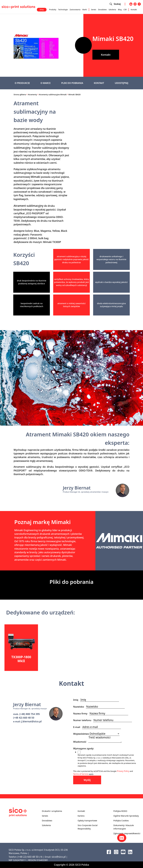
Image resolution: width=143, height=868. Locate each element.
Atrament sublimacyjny (28, 206)
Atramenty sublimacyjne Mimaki (53, 94)
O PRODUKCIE (22, 83)
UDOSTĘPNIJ (121, 83)
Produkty (53, 10)
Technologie (63, 10)
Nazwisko (80, 707)
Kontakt (134, 10)
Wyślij (87, 780)
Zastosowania (75, 10)
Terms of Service (81, 774)
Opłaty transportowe (87, 821)
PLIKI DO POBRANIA (72, 83)
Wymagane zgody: (85, 748)
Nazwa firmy (81, 713)
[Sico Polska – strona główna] (18, 7)
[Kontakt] (122, 838)
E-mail (78, 727)
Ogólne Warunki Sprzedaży (126, 816)
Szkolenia (112, 10)
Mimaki (35, 177)
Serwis (94, 10)
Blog (120, 10)
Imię (77, 700)
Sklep (42, 10)
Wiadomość (81, 742)
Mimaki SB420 (75, 94)
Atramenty (32, 94)
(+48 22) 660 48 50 (28, 857)
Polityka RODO (120, 811)
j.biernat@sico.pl (31, 721)
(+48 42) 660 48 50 (24, 718)
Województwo (81, 734)
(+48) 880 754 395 (29, 714)
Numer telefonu (83, 720)
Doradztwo (102, 10)
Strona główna (20, 94)
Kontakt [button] (106, 55)
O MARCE (46, 83)
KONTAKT (99, 83)
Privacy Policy (123, 771)
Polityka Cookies (121, 821)
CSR (125, 10)
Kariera (81, 816)
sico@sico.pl (59, 857)
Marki (85, 10)
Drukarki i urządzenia (52, 811)
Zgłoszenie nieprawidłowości (127, 833)
